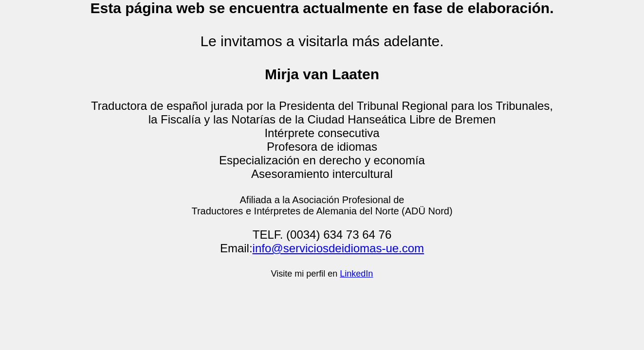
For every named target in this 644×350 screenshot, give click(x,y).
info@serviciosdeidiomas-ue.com (339, 248)
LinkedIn (356, 274)
